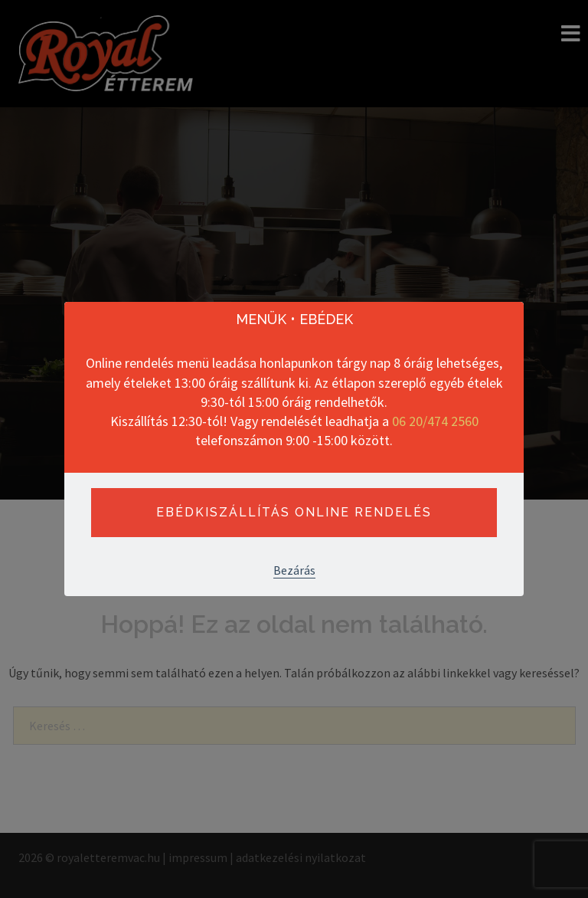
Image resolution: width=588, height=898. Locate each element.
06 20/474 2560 (435, 421)
